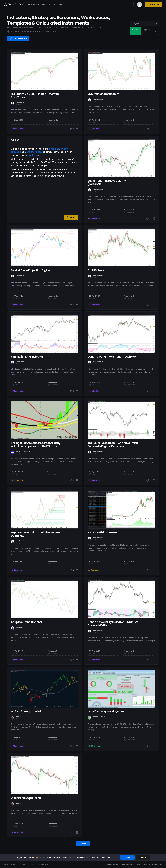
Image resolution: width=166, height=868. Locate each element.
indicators (66, 149)
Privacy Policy (142, 864)
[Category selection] (144, 24)
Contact (116, 864)
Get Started (154, 4)
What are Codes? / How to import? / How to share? (32, 32)
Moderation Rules (155, 864)
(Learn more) (105, 857)
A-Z (155, 31)
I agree (127, 857)
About (109, 864)
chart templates (34, 152)
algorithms (54, 149)
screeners (16, 152)
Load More (83, 844)
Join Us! (71, 217)
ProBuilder (33, 155)
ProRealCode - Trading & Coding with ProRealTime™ (29, 864)
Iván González (21, 102)
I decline (143, 857)
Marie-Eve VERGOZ (23, 451)
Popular (146, 30)
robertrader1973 (98, 717)
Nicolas (18, 717)
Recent (135, 30)
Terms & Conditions (128, 864)
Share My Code (18, 38)
